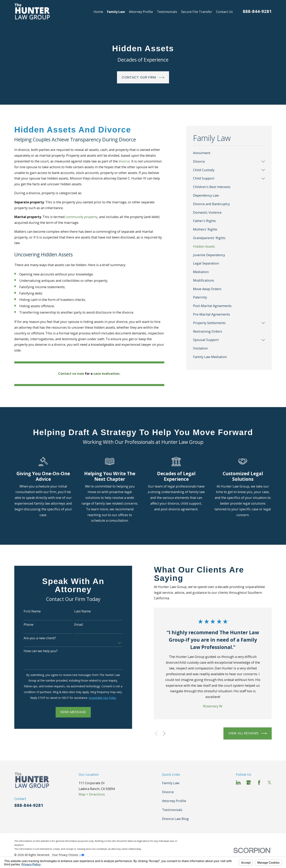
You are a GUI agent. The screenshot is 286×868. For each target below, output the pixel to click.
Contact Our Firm (143, 77)
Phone (29, 625)
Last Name (83, 611)
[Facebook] (259, 783)
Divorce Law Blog (175, 819)
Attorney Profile (174, 801)
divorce (124, 161)
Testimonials (172, 810)
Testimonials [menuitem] (167, 12)
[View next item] (164, 733)
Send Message (73, 712)
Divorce (168, 792)
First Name (32, 611)
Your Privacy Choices (68, 855)
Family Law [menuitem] (116, 12)
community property (82, 217)
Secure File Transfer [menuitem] (197, 12)
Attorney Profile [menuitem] (141, 12)
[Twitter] (269, 783)
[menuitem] (229, 153)
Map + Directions (92, 794)
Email (79, 625)
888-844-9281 (257, 11)
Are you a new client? (40, 638)
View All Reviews (248, 733)
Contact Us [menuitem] (224, 12)
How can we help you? (41, 651)
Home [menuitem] (98, 12)
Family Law (171, 783)
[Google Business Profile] (249, 783)
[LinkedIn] (238, 783)
